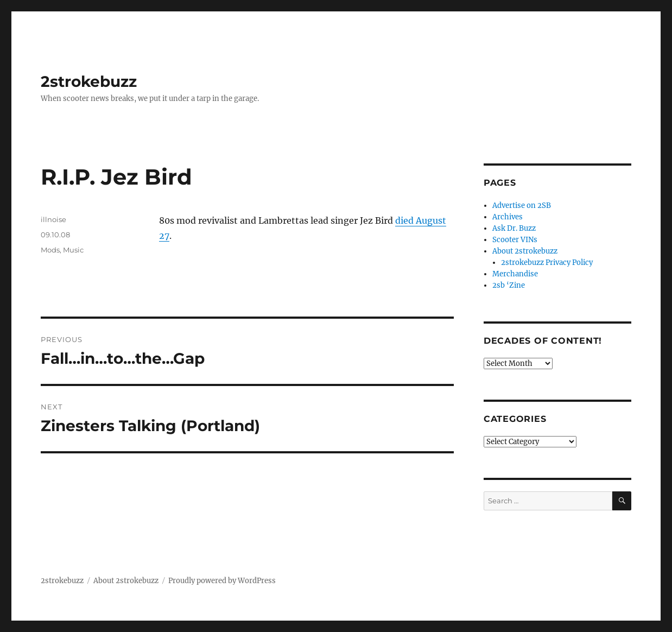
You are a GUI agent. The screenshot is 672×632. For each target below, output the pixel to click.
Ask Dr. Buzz (514, 228)
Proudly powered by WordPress (222, 581)
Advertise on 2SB (522, 206)
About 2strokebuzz (525, 251)
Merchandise (515, 274)
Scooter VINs (515, 240)
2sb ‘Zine (509, 285)
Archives (508, 217)
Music (73, 250)
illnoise (53, 219)
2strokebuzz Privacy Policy (547, 263)
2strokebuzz (89, 81)
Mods (50, 250)
